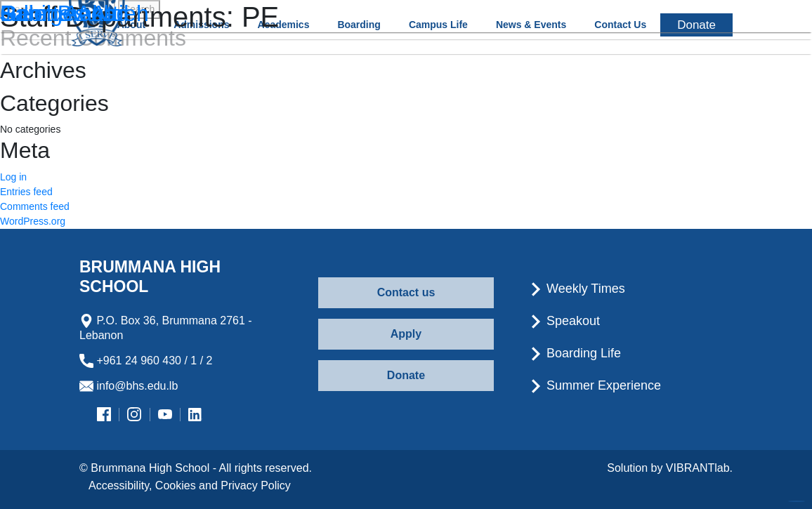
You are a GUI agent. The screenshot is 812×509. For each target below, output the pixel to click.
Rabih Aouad (64, 13)
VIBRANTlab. (699, 468)
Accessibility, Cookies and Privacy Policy (190, 485)
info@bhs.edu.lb (129, 386)
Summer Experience (595, 385)
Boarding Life (575, 353)
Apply (406, 334)
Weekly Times (577, 289)
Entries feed (26, 192)
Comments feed (35, 206)
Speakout (564, 321)
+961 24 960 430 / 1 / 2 (146, 361)
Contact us (406, 292)
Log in (13, 177)
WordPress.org (33, 221)
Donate (406, 375)
